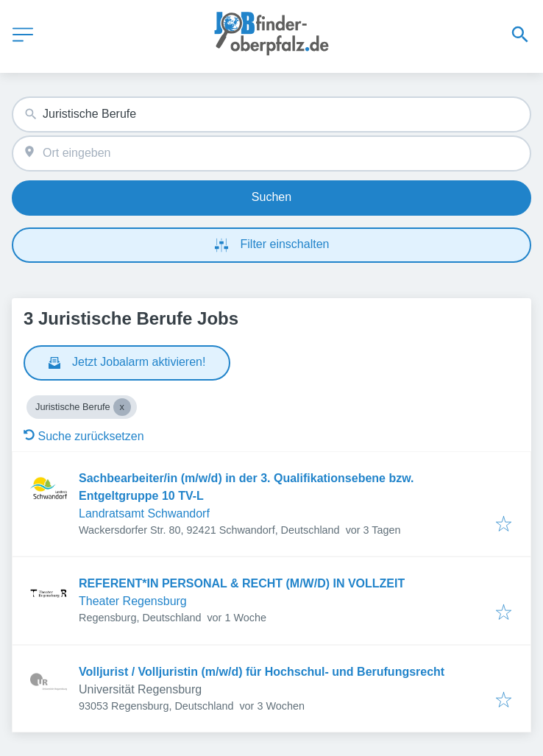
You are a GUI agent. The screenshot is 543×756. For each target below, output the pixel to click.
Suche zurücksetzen (84, 436)
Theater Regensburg (133, 601)
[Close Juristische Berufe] (122, 407)
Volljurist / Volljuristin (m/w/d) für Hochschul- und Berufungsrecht (262, 672)
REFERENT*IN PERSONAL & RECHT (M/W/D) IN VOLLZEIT (242, 583)
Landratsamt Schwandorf (144, 513)
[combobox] (271, 114)
